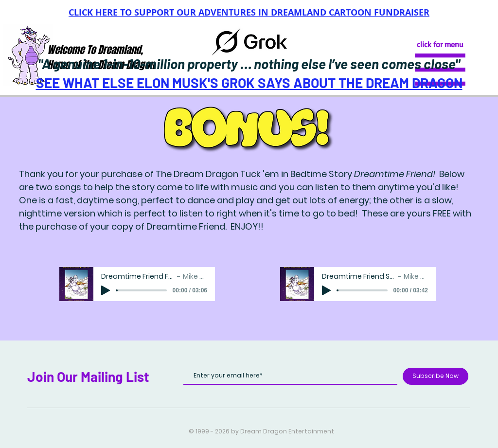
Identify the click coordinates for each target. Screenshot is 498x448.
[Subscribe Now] (436, 376)
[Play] (106, 290)
